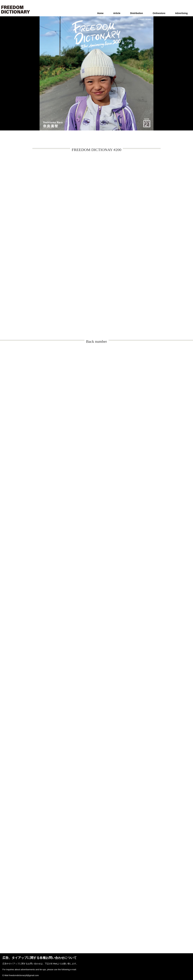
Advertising (181, 13)
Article (117, 13)
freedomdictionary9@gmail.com (24, 975)
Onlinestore (159, 13)
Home (100, 13)
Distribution (137, 13)
